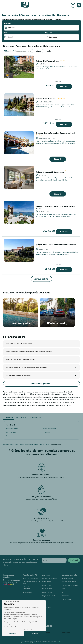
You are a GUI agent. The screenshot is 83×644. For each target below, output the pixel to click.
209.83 (49, 86)
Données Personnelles (69, 582)
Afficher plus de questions (42, 384)
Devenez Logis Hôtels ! (49, 578)
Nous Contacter (47, 589)
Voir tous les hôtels (42, 279)
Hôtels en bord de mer (13, 436)
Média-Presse (47, 585)
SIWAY (61, 642)
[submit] (74, 560)
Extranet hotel (47, 582)
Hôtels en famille (11, 432)
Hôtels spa (46, 432)
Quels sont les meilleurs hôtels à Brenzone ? (21, 359)
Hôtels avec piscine (12, 429)
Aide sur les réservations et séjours (31, 583)
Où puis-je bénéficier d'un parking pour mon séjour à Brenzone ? (27, 367)
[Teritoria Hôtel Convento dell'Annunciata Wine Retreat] (19, 250)
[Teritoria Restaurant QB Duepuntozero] (19, 178)
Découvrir (64, 86)
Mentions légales (67, 578)
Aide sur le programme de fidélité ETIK (31, 588)
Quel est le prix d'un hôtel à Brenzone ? (19, 344)
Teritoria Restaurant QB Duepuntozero (51, 172)
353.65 (49, 231)
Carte (7, 51)
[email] (54, 560)
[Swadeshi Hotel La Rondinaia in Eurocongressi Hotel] (19, 143)
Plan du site (66, 596)
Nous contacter (28, 592)
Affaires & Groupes (48, 592)
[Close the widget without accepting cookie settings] (12, 601)
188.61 (49, 269)
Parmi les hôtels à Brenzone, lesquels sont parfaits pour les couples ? (29, 352)
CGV (63, 589)
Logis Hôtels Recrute (49, 596)
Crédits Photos (67, 599)
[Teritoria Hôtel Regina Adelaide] (19, 67)
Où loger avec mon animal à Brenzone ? (19, 375)
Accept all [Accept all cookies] (35, 634)
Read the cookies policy (11, 627)
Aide (63, 592)
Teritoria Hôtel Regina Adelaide (51, 61)
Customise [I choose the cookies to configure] (13, 634)
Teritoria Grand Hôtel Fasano (51, 99)
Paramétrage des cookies (70, 585)
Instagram (46, 608)
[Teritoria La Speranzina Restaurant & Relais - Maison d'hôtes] (19, 212)
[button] (4, 640)
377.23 (49, 123)
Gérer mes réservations (30, 578)
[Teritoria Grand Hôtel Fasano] (19, 105)
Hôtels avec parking (49, 429)
